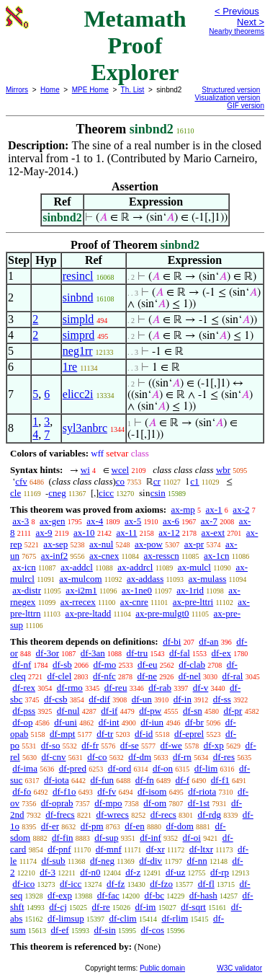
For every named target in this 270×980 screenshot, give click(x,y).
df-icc (71, 884)
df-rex (24, 688)
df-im (146, 907)
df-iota (57, 780)
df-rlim (175, 918)
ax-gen (52, 521)
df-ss (222, 699)
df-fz (116, 884)
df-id (144, 734)
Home (50, 90)
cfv (21, 481)
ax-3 (21, 521)
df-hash (203, 895)
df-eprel (189, 734)
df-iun (152, 722)
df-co (97, 757)
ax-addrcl (135, 567)
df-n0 (90, 872)
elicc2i (78, 394)
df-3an (93, 653)
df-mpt (62, 734)
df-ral (233, 676)
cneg (57, 493)
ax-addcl (77, 567)
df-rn (182, 757)
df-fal (180, 653)
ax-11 (126, 533)
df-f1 (220, 780)
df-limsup (66, 918)
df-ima (25, 768)
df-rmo (70, 688)
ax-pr (194, 544)
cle (15, 493)
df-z (133, 872)
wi (85, 470)
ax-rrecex (78, 602)
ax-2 (241, 509)
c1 (194, 481)
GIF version (246, 106)
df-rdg (210, 815)
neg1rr (78, 351)
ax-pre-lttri (193, 602)
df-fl (206, 884)
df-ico (23, 884)
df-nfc (104, 676)
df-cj (58, 907)
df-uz (175, 872)
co (120, 481)
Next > (251, 22)
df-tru (138, 653)
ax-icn (24, 567)
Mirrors (17, 90)
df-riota (202, 791)
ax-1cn (216, 556)
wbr (223, 470)
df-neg (102, 861)
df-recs (163, 815)
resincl (78, 276)
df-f (183, 780)
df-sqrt (193, 907)
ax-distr (27, 590)
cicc (106, 493)
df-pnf (59, 849)
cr (157, 481)
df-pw (150, 711)
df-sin (104, 930)
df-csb (56, 699)
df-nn (197, 861)
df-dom (179, 826)
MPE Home (90, 90)
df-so (51, 745)
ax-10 (84, 533)
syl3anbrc (85, 428)
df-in (183, 699)
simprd (78, 335)
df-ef (59, 930)
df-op (22, 722)
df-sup (106, 838)
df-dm (140, 757)
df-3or (48, 653)
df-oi (192, 838)
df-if (109, 711)
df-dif (99, 699)
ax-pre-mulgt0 (162, 613)
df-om (155, 803)
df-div (150, 861)
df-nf (22, 665)
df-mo (104, 665)
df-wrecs (112, 815)
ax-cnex (104, 556)
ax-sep (55, 544)
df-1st (199, 803)
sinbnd (78, 297)
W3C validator (239, 968)
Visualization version (227, 98)
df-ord (120, 768)
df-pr (233, 711)
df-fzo (161, 884)
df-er (50, 826)
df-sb (62, 665)
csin (158, 493)
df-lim (206, 768)
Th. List (133, 90)
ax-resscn (162, 556)
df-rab (160, 688)
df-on (163, 768)
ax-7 (209, 521)
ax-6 (171, 521)
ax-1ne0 (137, 590)
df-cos (153, 930)
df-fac (108, 895)
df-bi (172, 641)
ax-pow (149, 544)
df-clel (59, 676)
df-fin (63, 838)
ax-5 (133, 521)
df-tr (105, 734)
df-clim (122, 918)
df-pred (73, 768)
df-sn (193, 711)
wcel (121, 470)
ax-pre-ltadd (89, 613)
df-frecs (60, 815)
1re (70, 367)
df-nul (68, 711)
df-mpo (108, 803)
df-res (224, 757)
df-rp (220, 872)
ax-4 (95, 521)
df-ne (147, 676)
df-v (201, 688)
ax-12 (169, 533)
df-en (134, 826)
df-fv (107, 791)
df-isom (152, 791)
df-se (130, 745)
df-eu (147, 665)
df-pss (24, 711)
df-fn (145, 780)
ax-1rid (190, 590)
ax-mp (183, 509)
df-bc (154, 895)
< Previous (237, 11)
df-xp (214, 745)
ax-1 (214, 509)
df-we (171, 745)
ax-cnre (134, 602)
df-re (101, 907)
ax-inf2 (55, 556)
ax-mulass (208, 579)
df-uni (66, 722)
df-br (194, 722)
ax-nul (101, 544)
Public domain (162, 968)
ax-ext (213, 533)
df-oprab (57, 803)
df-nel (190, 676)
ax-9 (44, 533)
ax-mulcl (194, 567)
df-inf (150, 838)
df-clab (192, 665)
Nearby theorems (237, 31)
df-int (109, 722)
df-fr (90, 745)
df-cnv (53, 757)
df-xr (156, 849)
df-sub (53, 861)
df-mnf (109, 849)
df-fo (22, 791)
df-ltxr (201, 849)
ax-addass (145, 579)
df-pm (92, 826)
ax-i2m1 (81, 590)
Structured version (231, 90)
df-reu (116, 688)
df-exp (60, 895)
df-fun (103, 780)
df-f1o (64, 791)
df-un (142, 699)
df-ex (221, 653)
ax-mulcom (80, 579)
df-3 (48, 872)
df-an (208, 641)
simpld (78, 319)
